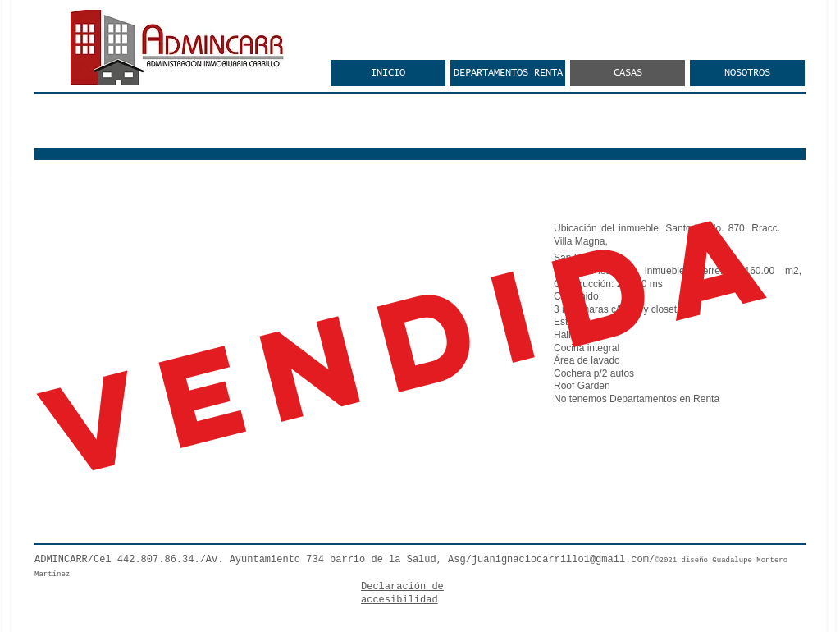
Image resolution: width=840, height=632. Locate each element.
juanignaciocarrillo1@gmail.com (560, 560)
